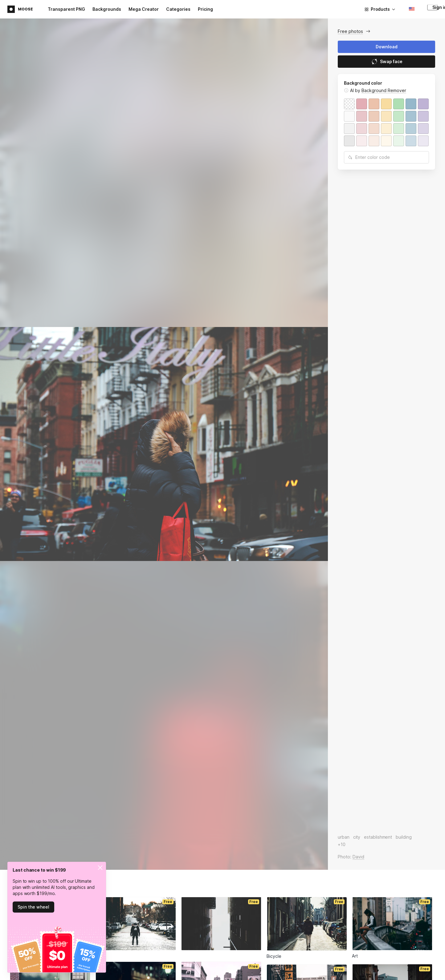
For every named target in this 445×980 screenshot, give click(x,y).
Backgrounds (107, 9)
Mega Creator (144, 9)
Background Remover (384, 90)
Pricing (205, 9)
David (358, 857)
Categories (178, 9)
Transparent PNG (66, 9)
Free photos (350, 31)
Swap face (387, 62)
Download (387, 47)
